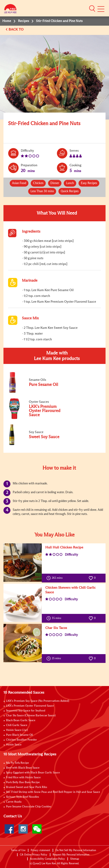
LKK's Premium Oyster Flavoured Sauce (30, 706)
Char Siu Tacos (56, 628)
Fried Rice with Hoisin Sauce (23, 778)
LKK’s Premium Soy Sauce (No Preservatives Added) (38, 701)
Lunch (70, 183)
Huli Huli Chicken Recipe (64, 547)
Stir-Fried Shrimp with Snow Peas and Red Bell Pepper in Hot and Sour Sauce (53, 792)
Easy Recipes (89, 183)
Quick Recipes (70, 191)
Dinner (55, 183)
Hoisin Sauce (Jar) (17, 730)
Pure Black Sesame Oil (19, 735)
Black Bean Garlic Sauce (21, 720)
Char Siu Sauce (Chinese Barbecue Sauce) (31, 716)
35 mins (55, 618)
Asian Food (19, 183)
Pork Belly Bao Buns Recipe (23, 782)
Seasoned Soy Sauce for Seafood (26, 711)
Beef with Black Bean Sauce (23, 768)
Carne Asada (14, 802)
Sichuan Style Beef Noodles (23, 797)
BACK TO (17, 29)
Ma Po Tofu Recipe (17, 763)
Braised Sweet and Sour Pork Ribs (27, 787)
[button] (92, 9)
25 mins (55, 659)
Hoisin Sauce (14, 745)
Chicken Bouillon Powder (21, 740)
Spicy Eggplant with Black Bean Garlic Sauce (33, 773)
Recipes (24, 21)
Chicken (38, 183)
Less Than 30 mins (42, 191)
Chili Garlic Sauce (17, 725)
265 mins (56, 578)
